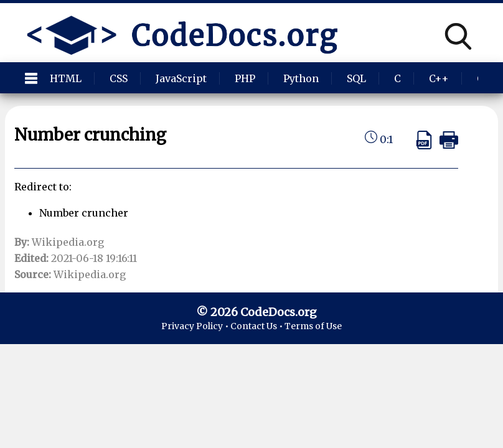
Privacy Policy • (196, 326)
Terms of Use (313, 326)
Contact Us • (257, 326)
